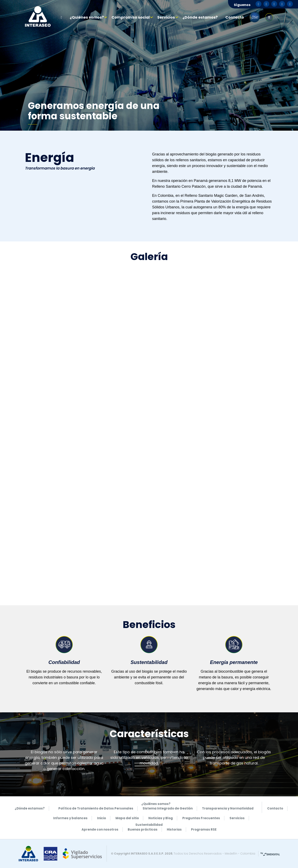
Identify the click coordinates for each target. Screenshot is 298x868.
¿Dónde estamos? (200, 17)
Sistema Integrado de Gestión (168, 808)
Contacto (235, 17)
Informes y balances (70, 818)
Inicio (102, 818)
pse (255, 17)
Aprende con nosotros (100, 829)
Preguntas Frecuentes (201, 818)
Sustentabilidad (149, 825)
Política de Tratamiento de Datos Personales (96, 808)
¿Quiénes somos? (87, 17)
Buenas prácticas (143, 829)
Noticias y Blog (161, 818)
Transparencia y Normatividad (228, 808)
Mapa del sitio (127, 818)
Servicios (166, 17)
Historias (174, 829)
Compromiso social (131, 17)
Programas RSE (204, 829)
